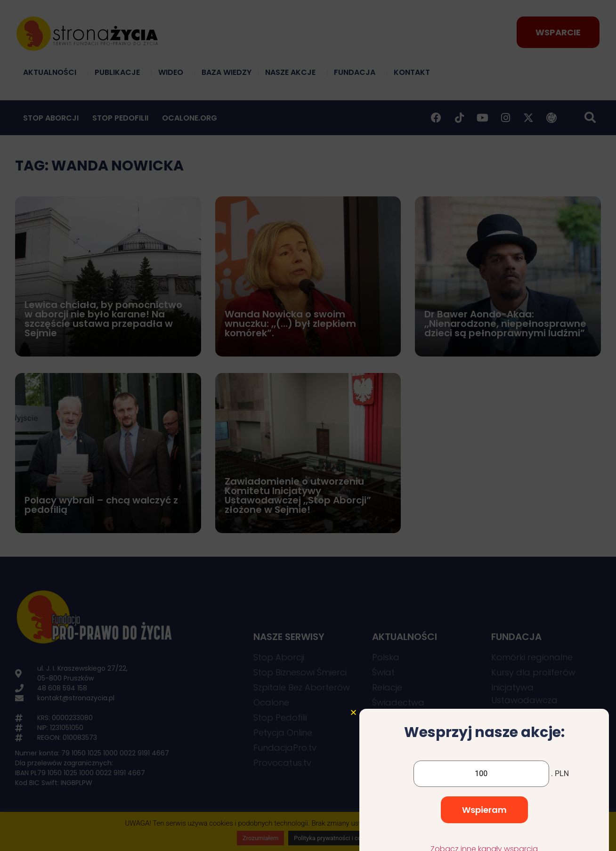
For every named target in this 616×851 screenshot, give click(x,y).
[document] (308, 425)
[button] (353, 760)
